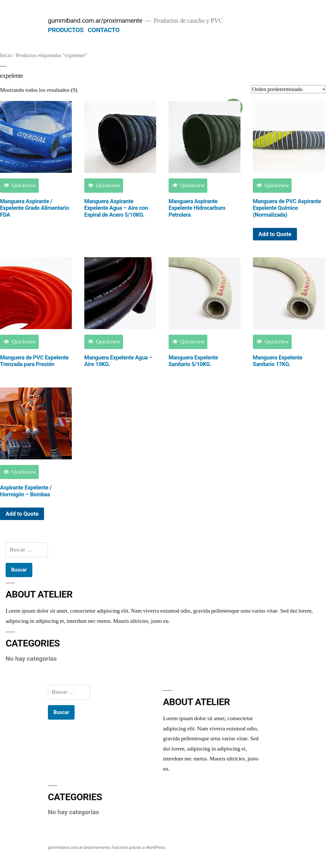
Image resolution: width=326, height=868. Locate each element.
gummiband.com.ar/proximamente (95, 21)
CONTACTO (104, 30)
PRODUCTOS (66, 30)
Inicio (6, 55)
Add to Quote (275, 234)
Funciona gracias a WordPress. (139, 847)
